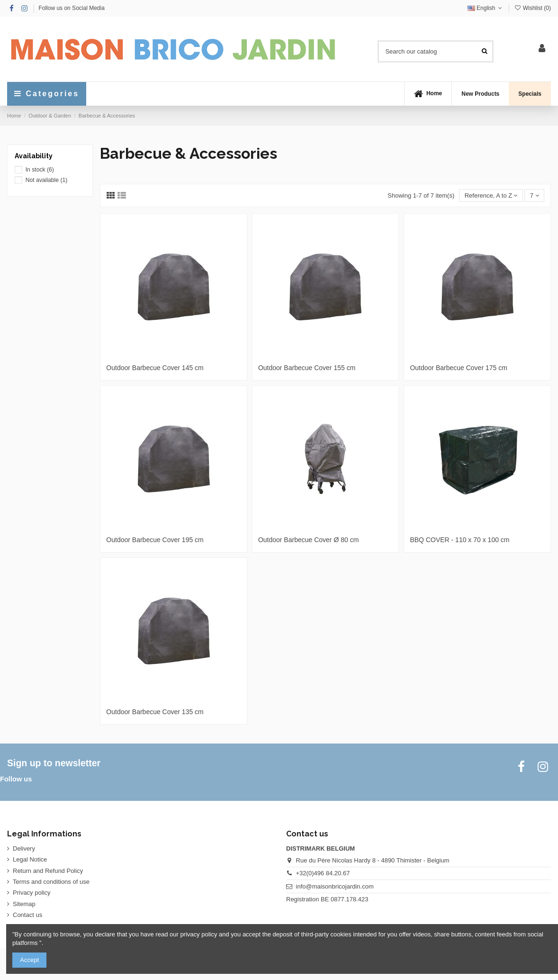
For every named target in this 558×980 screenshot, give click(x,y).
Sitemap (24, 904)
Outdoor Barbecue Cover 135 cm (155, 712)
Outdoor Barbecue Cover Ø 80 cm (308, 540)
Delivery (24, 848)
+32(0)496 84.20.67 (323, 873)
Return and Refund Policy (48, 871)
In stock (40, 170)
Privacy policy (31, 893)
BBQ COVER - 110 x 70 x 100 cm (459, 540)
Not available (47, 180)
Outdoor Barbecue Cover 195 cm (155, 540)
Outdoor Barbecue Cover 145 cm (155, 368)
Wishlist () (532, 8)
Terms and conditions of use (51, 882)
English (486, 8)
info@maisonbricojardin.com (335, 886)
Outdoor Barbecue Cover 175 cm (458, 368)
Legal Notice (30, 859)
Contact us (27, 915)
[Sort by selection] (491, 195)
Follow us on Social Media (71, 8)
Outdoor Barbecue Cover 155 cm (307, 368)
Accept (29, 960)
